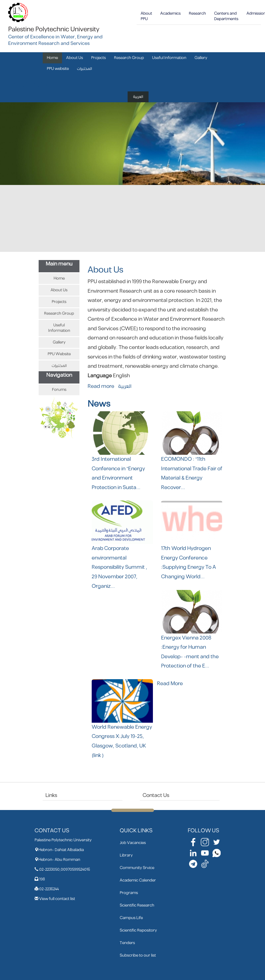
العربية (138, 97)
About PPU (146, 16)
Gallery (201, 58)
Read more (101, 386)
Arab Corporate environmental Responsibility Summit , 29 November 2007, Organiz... (119, 567)
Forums (59, 390)
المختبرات (84, 69)
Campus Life (131, 918)
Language (100, 376)
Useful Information (169, 58)
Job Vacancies (133, 843)
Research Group (129, 58)
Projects (98, 58)
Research (197, 13)
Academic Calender (138, 880)
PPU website (58, 69)
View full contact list (57, 899)
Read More (170, 684)
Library (126, 855)
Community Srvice (137, 868)
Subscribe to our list (138, 955)
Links (51, 795)
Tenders (127, 943)
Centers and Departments (226, 16)
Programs (129, 893)
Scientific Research (137, 905)
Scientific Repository (138, 930)
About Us (75, 58)
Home (52, 58)
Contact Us (156, 795)
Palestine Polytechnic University (54, 29)
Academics (170, 13)
